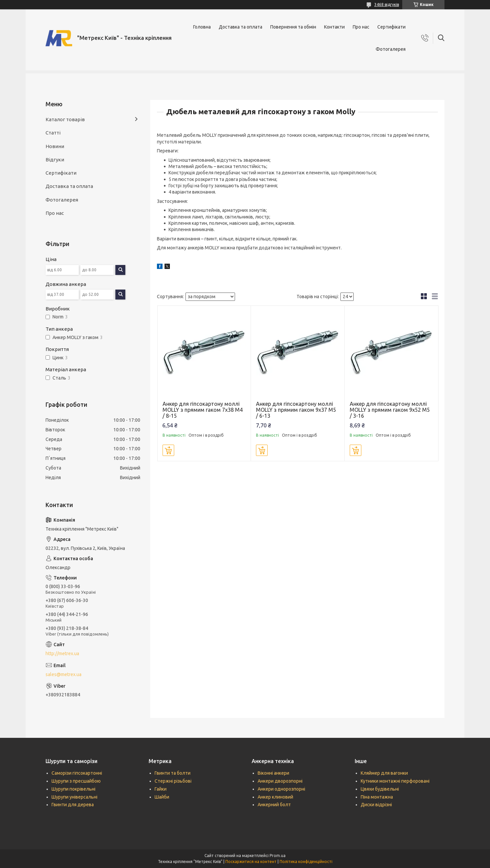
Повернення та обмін (293, 27)
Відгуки (55, 160)
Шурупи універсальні (74, 797)
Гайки (161, 789)
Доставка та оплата (241, 27)
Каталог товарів (65, 119)
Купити (168, 450)
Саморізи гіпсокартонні (77, 773)
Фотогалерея (391, 49)
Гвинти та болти (173, 773)
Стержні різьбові (173, 781)
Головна (202, 27)
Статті (53, 133)
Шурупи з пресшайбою (76, 781)
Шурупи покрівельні (73, 789)
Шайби (162, 797)
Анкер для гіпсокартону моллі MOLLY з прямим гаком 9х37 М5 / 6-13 (296, 410)
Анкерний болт (274, 805)
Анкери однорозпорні (281, 789)
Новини (55, 146)
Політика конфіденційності (306, 862)
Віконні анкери (273, 773)
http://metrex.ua (62, 653)
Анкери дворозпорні (280, 781)
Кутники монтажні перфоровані (395, 781)
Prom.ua (278, 856)
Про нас (361, 27)
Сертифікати (391, 27)
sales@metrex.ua (63, 674)
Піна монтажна (377, 797)
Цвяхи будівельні (380, 789)
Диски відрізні (376, 805)
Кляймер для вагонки (384, 773)
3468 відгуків (387, 4)
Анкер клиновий (275, 797)
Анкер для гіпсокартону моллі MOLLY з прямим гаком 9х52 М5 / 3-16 (390, 410)
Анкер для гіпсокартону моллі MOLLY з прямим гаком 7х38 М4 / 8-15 (203, 410)
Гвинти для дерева (73, 805)
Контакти (334, 27)
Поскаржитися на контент (251, 862)
